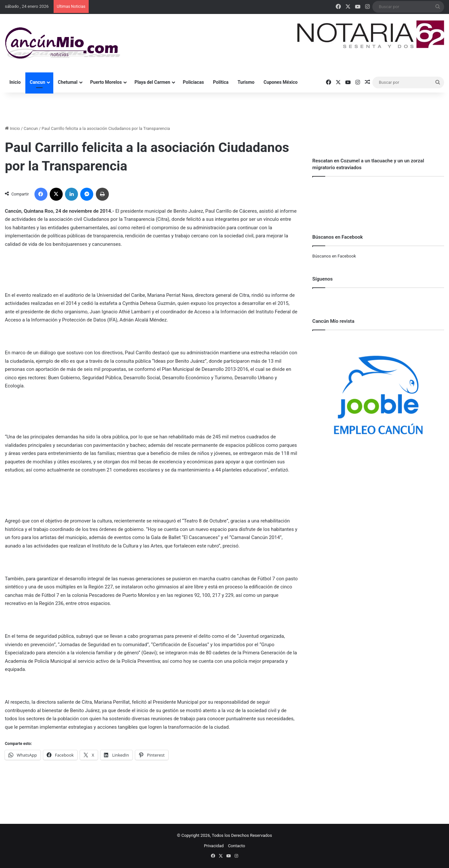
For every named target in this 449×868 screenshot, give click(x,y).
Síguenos (322, 279)
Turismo (246, 82)
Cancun (38, 82)
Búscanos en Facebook (334, 256)
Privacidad (214, 846)
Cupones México (281, 82)
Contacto (237, 846)
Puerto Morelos (106, 82)
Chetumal (68, 82)
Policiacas (193, 82)
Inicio (15, 82)
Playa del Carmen (152, 82)
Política (221, 82)
